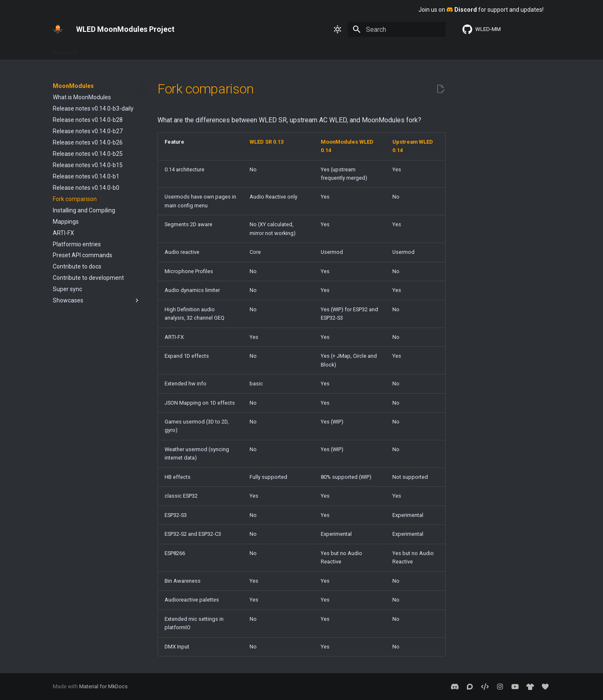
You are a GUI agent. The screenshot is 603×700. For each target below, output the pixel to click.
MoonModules (305, 50)
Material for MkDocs (103, 686)
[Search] (397, 29)
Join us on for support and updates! (481, 10)
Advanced (199, 50)
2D (337, 50)
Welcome (65, 50)
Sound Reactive (372, 50)
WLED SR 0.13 (421, 50)
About (231, 50)
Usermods (262, 50)
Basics (96, 50)
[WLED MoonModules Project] (58, 29)
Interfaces (162, 50)
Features (126, 50)
